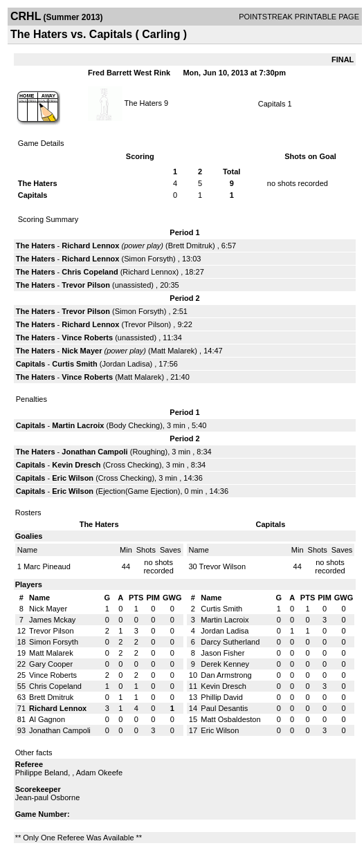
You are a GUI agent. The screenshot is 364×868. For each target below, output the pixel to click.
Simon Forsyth (148, 259)
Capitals (272, 104)
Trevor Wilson (222, 566)
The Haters (143, 102)
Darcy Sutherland (230, 642)
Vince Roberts (87, 338)
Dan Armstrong (226, 675)
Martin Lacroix (78, 425)
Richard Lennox (90, 246)
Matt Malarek (173, 351)
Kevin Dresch (76, 465)
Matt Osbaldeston (230, 719)
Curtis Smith (74, 364)
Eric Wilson (73, 478)
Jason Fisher (222, 653)
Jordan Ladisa (126, 364)
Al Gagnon (47, 719)
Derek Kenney (225, 664)
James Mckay (52, 620)
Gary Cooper (51, 664)
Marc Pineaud (47, 566)
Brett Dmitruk (190, 246)
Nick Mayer (82, 351)
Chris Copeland (90, 272)
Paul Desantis (224, 708)
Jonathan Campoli (94, 452)
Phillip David (222, 697)
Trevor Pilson (86, 285)
